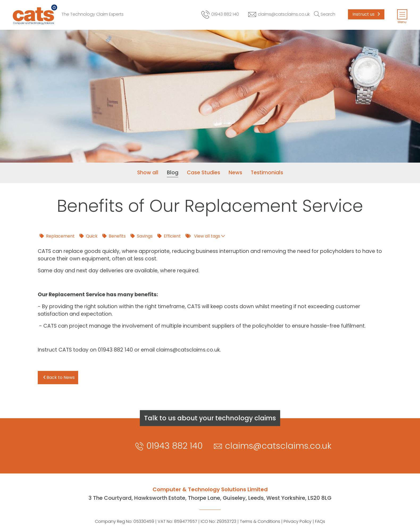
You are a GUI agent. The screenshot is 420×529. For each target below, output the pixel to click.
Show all (148, 173)
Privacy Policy (298, 521)
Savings (142, 236)
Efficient (169, 236)
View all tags (205, 236)
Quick (89, 236)
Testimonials (267, 173)
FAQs (320, 521)
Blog (173, 173)
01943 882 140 (220, 14)
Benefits (114, 236)
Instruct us (366, 14)
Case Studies (203, 173)
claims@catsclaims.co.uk (279, 14)
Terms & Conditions (260, 521)
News (235, 173)
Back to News (59, 377)
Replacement (57, 236)
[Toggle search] (325, 14)
